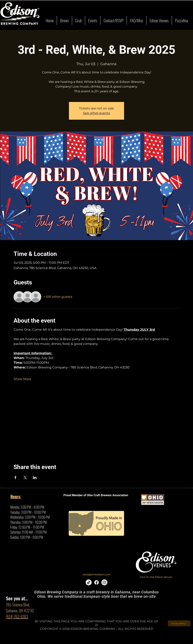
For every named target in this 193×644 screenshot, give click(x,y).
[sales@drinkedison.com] (97, 575)
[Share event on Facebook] (15, 477)
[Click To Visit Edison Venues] (156, 577)
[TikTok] (89, 582)
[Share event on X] (25, 477)
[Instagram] (104, 582)
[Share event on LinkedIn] (35, 477)
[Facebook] (96, 582)
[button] (64, 20)
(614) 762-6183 (17, 616)
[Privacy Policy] (179, 623)
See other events (97, 113)
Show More (22, 379)
